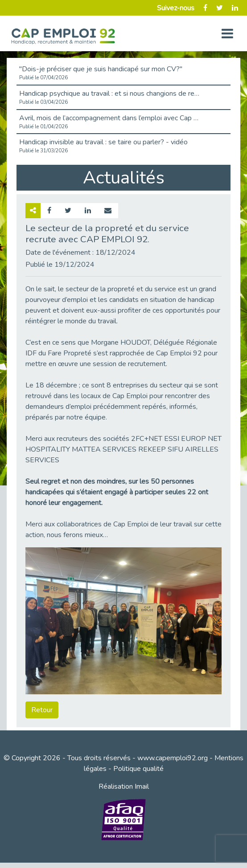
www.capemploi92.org (173, 758)
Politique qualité (138, 769)
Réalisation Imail (124, 786)
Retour (42, 710)
